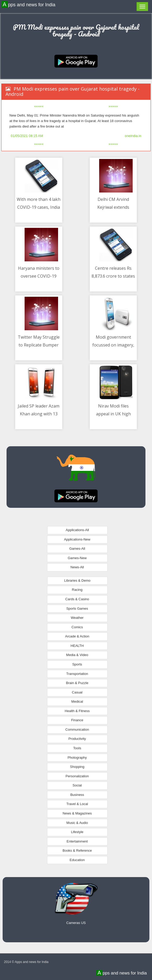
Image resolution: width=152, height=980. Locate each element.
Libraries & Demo (77, 580)
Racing (77, 590)
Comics (77, 627)
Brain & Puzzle (77, 683)
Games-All (77, 549)
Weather (77, 618)
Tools (77, 748)
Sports (77, 664)
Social (77, 785)
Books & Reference (77, 850)
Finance (77, 720)
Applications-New (77, 539)
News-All (77, 567)
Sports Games (77, 609)
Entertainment (77, 841)
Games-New (77, 558)
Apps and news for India (29, 4)
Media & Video (77, 655)
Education (77, 860)
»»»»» (113, 106)
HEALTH (77, 646)
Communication (77, 730)
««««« (39, 106)
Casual (77, 692)
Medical (77, 701)
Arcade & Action (77, 636)
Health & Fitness (77, 711)
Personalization (77, 776)
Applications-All (77, 530)
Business (77, 795)
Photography (77, 758)
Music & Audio (77, 823)
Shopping (77, 767)
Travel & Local (77, 804)
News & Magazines (77, 813)
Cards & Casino (77, 599)
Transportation (77, 674)
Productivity (77, 739)
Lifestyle (77, 832)
